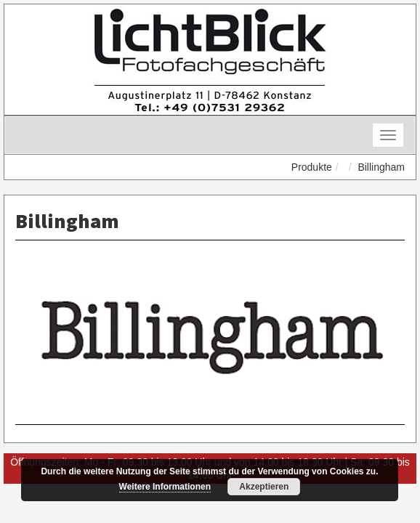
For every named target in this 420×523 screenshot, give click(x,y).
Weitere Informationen (165, 487)
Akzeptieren (264, 487)
